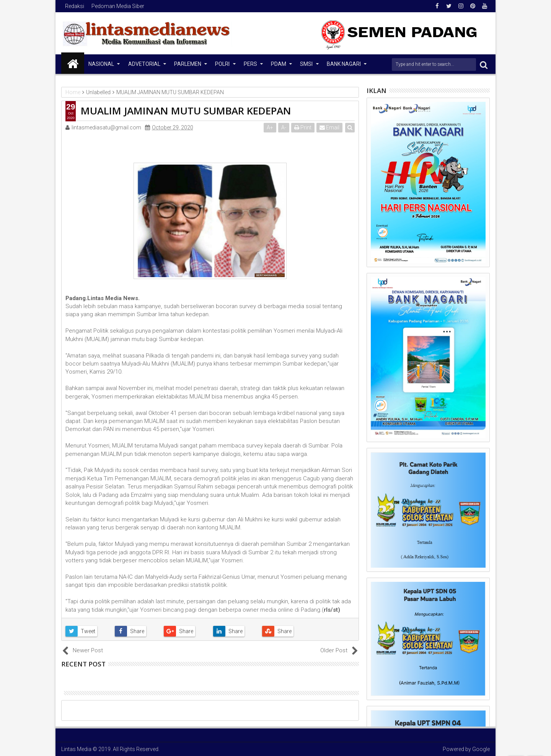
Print (303, 127)
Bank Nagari (344, 64)
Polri (222, 64)
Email (329, 127)
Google (481, 749)
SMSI (306, 64)
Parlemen (188, 64)
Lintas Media (76, 749)
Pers (250, 64)
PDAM (279, 64)
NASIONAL (101, 64)
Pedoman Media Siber (118, 6)
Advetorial (144, 64)
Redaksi (75, 6)
